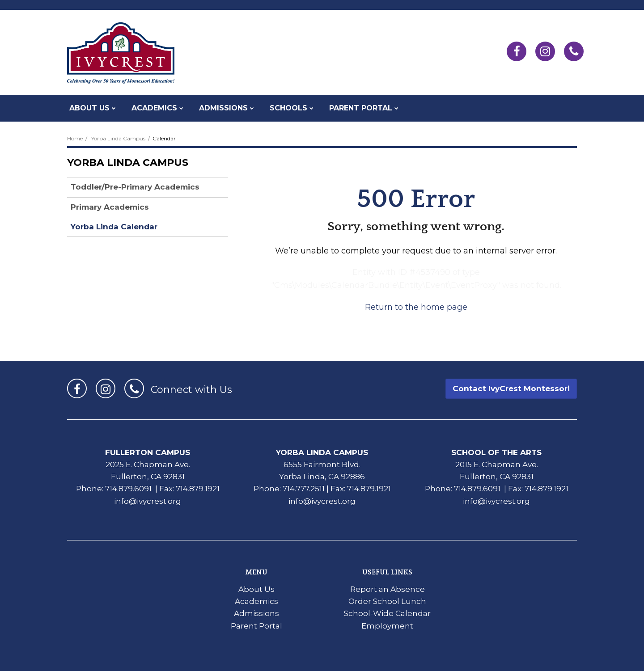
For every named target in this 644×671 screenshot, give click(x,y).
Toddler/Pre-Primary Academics (135, 187)
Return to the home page (416, 307)
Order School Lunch (387, 601)
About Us (256, 589)
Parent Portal (256, 626)
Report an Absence (388, 589)
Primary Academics (110, 207)
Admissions (256, 613)
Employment (387, 626)
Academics (256, 601)
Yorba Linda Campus (118, 138)
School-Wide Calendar (387, 613)
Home (75, 138)
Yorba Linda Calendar (114, 227)
